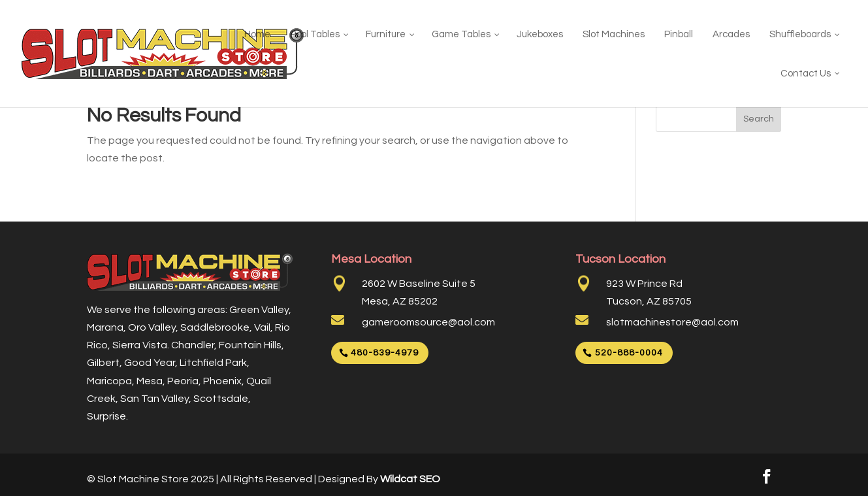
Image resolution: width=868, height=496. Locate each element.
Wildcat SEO (410, 479)
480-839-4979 (385, 353)
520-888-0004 (629, 353)
